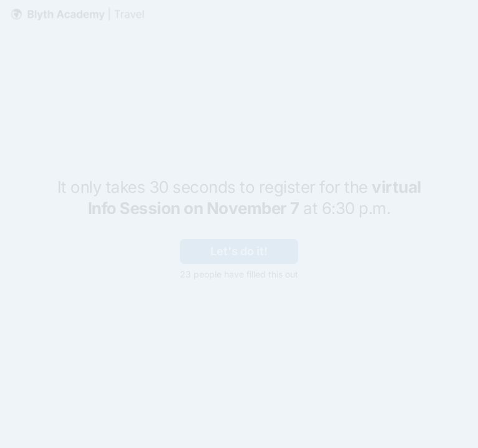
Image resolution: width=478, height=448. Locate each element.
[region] (122, 400)
